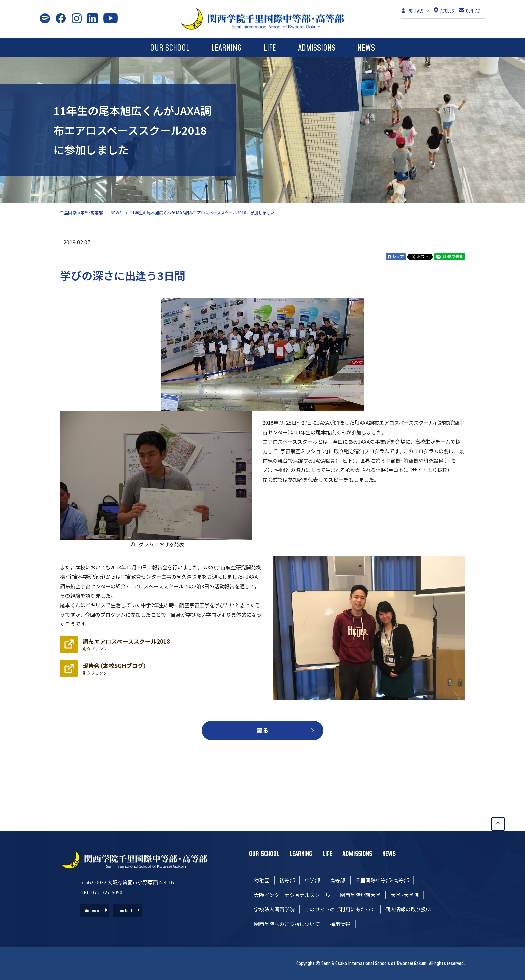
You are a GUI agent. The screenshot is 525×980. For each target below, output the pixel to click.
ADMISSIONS (317, 48)
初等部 (287, 880)
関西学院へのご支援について (287, 924)
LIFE (270, 48)
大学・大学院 (405, 895)
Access (92, 911)
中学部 (312, 880)
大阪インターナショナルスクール (292, 895)
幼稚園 (262, 880)
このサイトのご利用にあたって (340, 909)
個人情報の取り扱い (408, 909)
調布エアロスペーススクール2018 (126, 644)
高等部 (338, 880)
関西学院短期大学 (360, 895)
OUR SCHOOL (170, 48)
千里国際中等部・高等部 (81, 213)
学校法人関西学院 (274, 909)
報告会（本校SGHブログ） (115, 669)
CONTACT (471, 11)
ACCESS (444, 11)
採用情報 (340, 924)
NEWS (366, 48)
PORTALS (412, 11)
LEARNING (226, 48)
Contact (125, 911)
